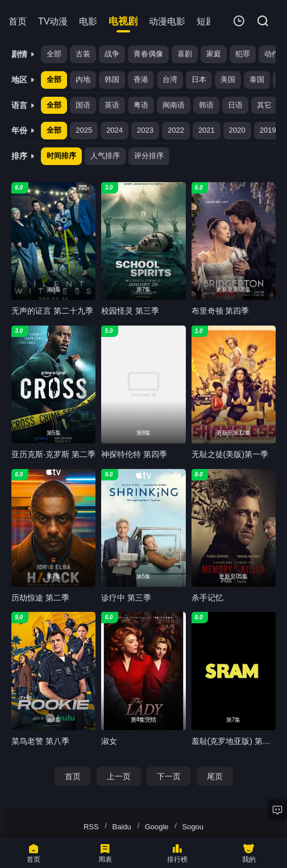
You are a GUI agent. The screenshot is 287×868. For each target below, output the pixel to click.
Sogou (193, 827)
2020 (237, 130)
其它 (264, 105)
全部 (54, 54)
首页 (73, 776)
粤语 (141, 105)
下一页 (169, 776)
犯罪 (243, 54)
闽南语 (174, 105)
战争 (112, 54)
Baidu (122, 827)
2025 (84, 130)
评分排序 (149, 156)
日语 (235, 105)
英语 (112, 105)
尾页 (215, 776)
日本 (199, 79)
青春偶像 (148, 54)
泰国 (257, 79)
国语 (83, 105)
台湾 (170, 79)
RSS (91, 827)
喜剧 (185, 54)
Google (157, 827)
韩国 (112, 79)
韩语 (206, 105)
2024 (115, 130)
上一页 (119, 776)
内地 (83, 79)
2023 (145, 130)
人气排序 (105, 156)
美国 (228, 79)
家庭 (214, 54)
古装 (83, 54)
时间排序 (61, 156)
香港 (141, 79)
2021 (207, 130)
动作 (272, 54)
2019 (268, 130)
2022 (176, 130)
